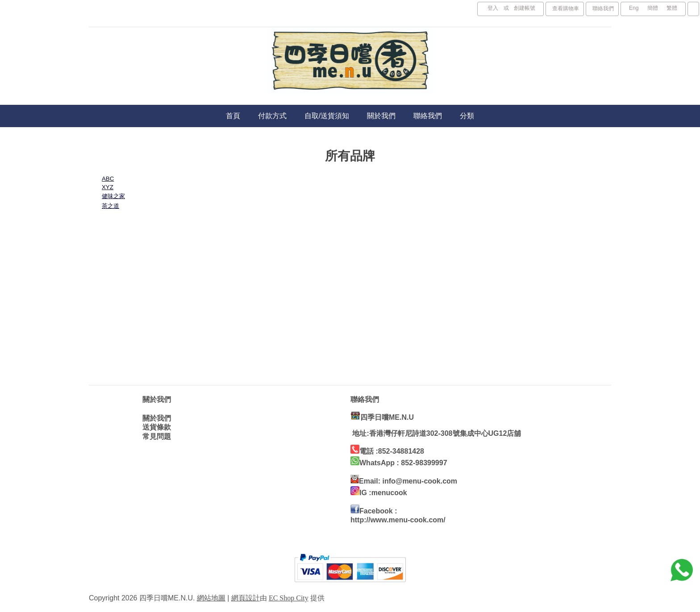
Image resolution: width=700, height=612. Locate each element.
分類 (467, 116)
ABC (108, 179)
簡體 (653, 8)
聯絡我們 (603, 8)
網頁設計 (246, 598)
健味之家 (113, 196)
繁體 (672, 8)
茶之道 (110, 206)
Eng (634, 8)
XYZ (108, 187)
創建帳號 (525, 8)
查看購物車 (566, 8)
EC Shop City (289, 598)
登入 (493, 8)
